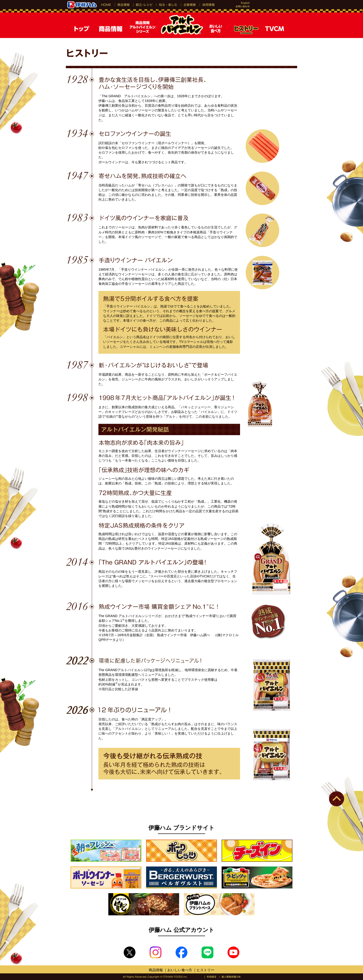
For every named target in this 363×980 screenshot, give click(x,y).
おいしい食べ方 (180, 970)
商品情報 (156, 970)
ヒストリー (205, 970)
